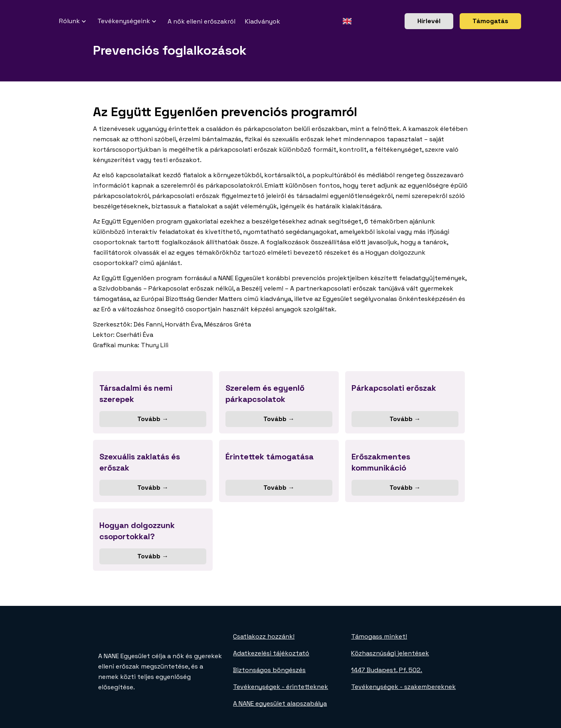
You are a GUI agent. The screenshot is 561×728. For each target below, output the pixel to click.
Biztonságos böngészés (269, 670)
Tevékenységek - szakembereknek (403, 687)
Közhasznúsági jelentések (390, 653)
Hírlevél (429, 21)
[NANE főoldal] (49, 21)
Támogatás (490, 21)
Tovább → (153, 419)
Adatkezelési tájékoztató (271, 653)
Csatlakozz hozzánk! (264, 636)
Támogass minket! (379, 636)
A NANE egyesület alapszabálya (280, 703)
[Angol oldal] (347, 21)
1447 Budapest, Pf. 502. (387, 670)
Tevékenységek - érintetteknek (280, 687)
